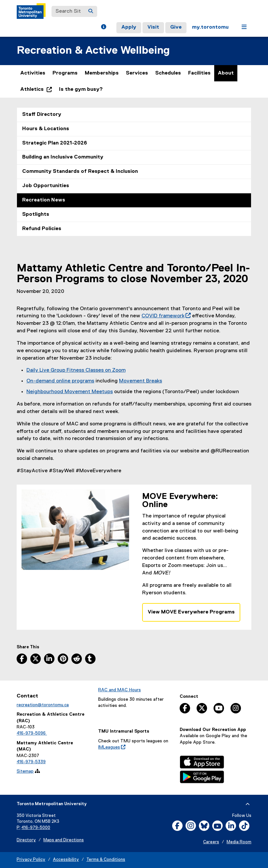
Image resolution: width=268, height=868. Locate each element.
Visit (153, 27)
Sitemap (25, 771)
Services (137, 73)
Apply (129, 27)
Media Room (239, 842)
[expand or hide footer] (248, 804)
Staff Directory (42, 115)
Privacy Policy (31, 860)
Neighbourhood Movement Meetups (70, 392)
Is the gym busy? (81, 90)
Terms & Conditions (106, 860)
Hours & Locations (46, 129)
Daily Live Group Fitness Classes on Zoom (76, 370)
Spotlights (36, 214)
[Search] (91, 11)
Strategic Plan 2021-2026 (55, 143)
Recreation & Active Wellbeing (93, 51)
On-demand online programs (60, 381)
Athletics (38, 91)
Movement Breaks (141, 381)
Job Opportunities (46, 186)
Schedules (168, 73)
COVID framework (166, 316)
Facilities (199, 73)
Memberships (102, 73)
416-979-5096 (32, 733)
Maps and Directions (64, 840)
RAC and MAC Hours (119, 690)
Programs (65, 73)
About (226, 73)
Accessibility (66, 860)
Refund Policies (42, 229)
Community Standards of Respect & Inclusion (80, 172)
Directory (26, 840)
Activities (33, 73)
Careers (211, 842)
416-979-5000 (36, 828)
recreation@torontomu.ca (43, 705)
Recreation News (44, 200)
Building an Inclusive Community (63, 157)
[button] (104, 28)
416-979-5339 (31, 762)
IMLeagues (112, 747)
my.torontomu (210, 27)
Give (176, 27)
